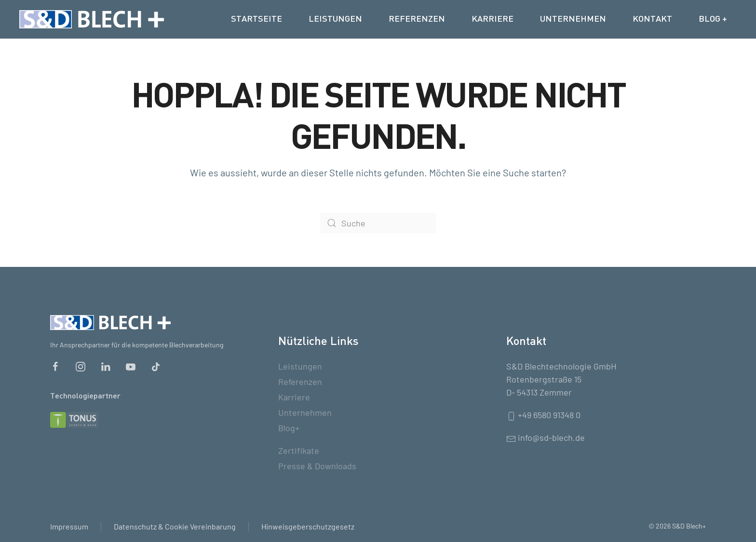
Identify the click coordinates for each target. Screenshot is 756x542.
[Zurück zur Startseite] (92, 19)
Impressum (69, 526)
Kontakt (652, 20)
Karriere (294, 397)
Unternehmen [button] (573, 20)
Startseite (256, 20)
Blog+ (289, 428)
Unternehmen (305, 412)
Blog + (713, 20)
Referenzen (417, 20)
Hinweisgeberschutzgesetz (308, 526)
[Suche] (378, 223)
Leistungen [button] (335, 20)
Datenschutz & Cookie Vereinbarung (175, 526)
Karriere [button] (493, 20)
